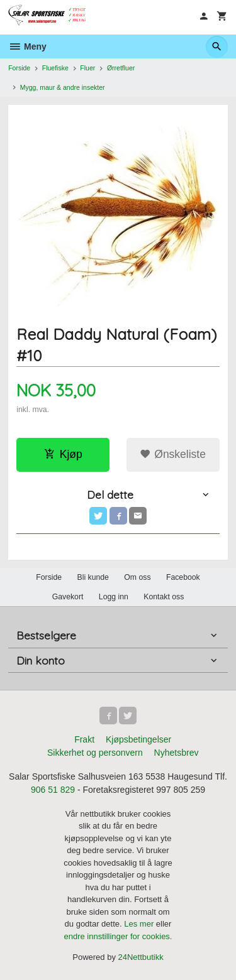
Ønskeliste (173, 454)
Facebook (183, 577)
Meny (27, 46)
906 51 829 (53, 790)
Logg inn (114, 597)
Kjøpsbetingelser (138, 739)
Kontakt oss (164, 597)
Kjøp (63, 454)
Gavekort (68, 597)
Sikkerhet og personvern (95, 753)
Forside (19, 68)
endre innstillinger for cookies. (118, 936)
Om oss (137, 577)
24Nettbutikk (141, 957)
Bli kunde (93, 577)
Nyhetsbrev (177, 753)
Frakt (84, 739)
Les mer (140, 924)
